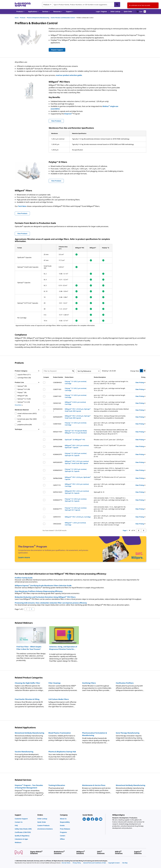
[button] (101, 12)
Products (23, 18)
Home (17, 18)
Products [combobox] (46, 5)
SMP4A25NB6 (58, 440)
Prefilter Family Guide (24, 578)
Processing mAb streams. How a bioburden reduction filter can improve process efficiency (51, 603)
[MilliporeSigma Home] (23, 5)
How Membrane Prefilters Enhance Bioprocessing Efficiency (39, 591)
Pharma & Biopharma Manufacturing (38, 18)
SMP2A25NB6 (58, 446)
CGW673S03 (57, 424)
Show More (19, 405)
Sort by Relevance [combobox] (84, 371)
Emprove (68, 114)
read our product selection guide (69, 75)
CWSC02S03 (57, 524)
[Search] (117, 5)
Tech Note (22, 206)
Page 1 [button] (126, 530)
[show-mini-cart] (141, 12)
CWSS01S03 (57, 403)
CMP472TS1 (57, 517)
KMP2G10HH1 (58, 492)
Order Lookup (115, 11)
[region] (80, 644)
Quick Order (128, 11)
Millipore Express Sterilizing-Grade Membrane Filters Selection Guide (43, 586)
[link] (25, 819)
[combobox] (81, 5)
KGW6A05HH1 (58, 470)
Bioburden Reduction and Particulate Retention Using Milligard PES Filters (45, 597)
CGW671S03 (57, 396)
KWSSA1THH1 (58, 432)
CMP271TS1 (57, 485)
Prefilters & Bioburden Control (85, 18)
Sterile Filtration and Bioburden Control (63, 18)
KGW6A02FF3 (57, 454)
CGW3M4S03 (57, 382)
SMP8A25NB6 (58, 478)
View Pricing (140, 382)
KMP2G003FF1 (58, 462)
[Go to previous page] (32, 609)
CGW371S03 (57, 389)
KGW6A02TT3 (58, 500)
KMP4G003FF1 (58, 417)
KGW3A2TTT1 (58, 509)
